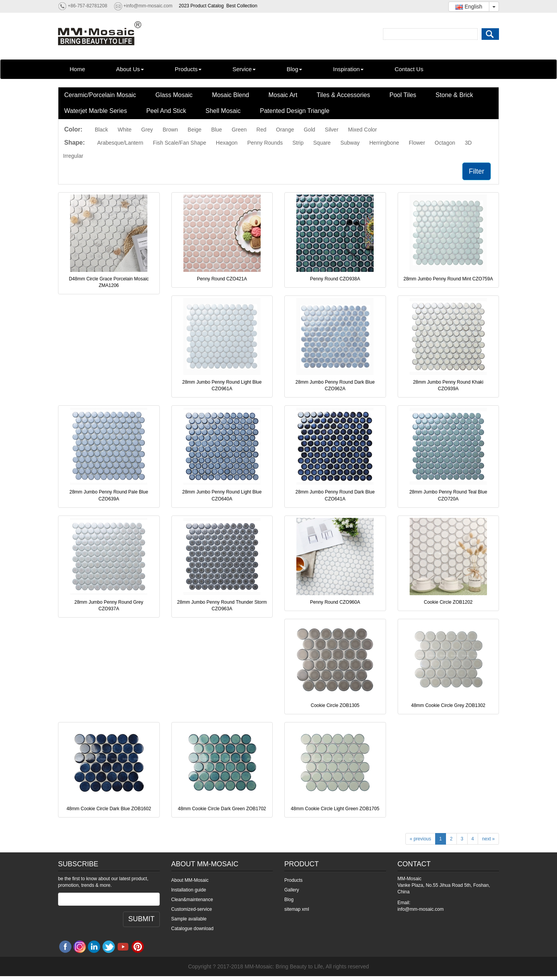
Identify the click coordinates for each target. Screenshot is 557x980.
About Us (130, 69)
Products (188, 69)
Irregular (73, 156)
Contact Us (409, 69)
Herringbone (384, 143)
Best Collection (242, 6)
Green (239, 130)
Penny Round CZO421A (222, 279)
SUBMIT (141, 919)
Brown (170, 130)
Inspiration (348, 69)
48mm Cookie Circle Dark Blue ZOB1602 (109, 809)
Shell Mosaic (223, 111)
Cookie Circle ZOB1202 (448, 602)
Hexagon (227, 143)
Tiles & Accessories (343, 95)
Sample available (189, 919)
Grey (147, 130)
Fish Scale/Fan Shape (179, 143)
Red (261, 130)
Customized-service (192, 909)
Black (101, 130)
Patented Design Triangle (295, 111)
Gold (309, 130)
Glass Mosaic (174, 95)
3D (468, 143)
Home (77, 69)
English (469, 7)
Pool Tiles (403, 95)
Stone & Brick (454, 95)
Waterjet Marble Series (96, 111)
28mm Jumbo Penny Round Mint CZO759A (448, 279)
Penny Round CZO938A (335, 279)
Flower (417, 143)
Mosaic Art (283, 95)
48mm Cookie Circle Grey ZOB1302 (448, 705)
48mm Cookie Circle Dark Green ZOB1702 (222, 809)
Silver (332, 130)
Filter (477, 171)
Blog (294, 69)
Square (322, 143)
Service (244, 69)
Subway (350, 143)
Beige (195, 130)
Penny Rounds (265, 143)
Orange (285, 130)
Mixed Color (363, 130)
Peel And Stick (166, 111)
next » (488, 839)
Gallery (292, 890)
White (125, 130)
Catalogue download (192, 929)
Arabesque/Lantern (120, 143)
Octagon (445, 143)
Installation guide (189, 890)
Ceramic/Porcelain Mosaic (100, 95)
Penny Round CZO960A (335, 602)
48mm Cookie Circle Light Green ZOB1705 (335, 809)
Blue (217, 130)
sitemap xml (297, 909)
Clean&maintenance (192, 900)
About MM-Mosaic (190, 880)
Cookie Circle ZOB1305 (335, 705)
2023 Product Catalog (201, 6)
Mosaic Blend (231, 95)
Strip (298, 143)
